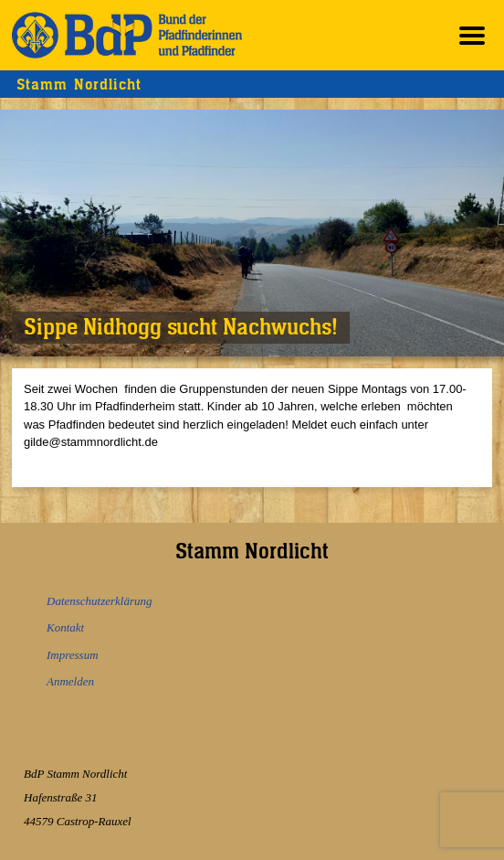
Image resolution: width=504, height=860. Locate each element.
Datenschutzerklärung (100, 601)
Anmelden (70, 681)
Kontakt (65, 627)
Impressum (73, 655)
